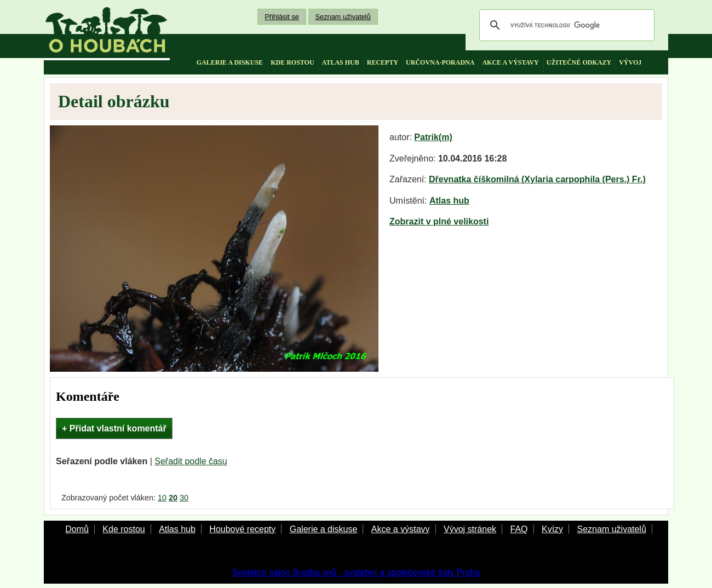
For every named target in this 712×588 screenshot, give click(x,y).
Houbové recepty (242, 529)
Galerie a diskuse (324, 529)
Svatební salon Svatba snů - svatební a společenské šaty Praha (356, 572)
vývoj (630, 62)
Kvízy (552, 529)
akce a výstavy (510, 62)
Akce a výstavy (401, 529)
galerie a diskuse (230, 62)
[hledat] (565, 25)
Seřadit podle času (191, 461)
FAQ (519, 529)
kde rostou (292, 62)
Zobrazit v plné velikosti (439, 221)
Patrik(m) (433, 137)
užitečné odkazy (579, 62)
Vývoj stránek (470, 529)
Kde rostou (124, 529)
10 (162, 498)
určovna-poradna (440, 62)
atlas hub (341, 62)
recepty (383, 62)
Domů (77, 529)
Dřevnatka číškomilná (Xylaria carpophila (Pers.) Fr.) (537, 179)
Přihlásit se (282, 17)
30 (184, 498)
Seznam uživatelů (343, 17)
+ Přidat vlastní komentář (114, 428)
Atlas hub (449, 201)
